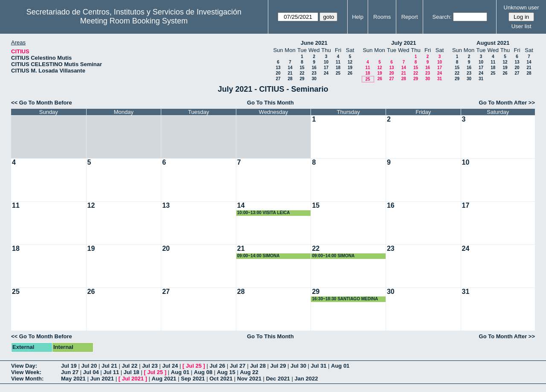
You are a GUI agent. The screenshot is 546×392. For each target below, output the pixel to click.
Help (358, 17)
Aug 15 (226, 372)
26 (350, 73)
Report (410, 17)
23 (314, 73)
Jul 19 (69, 366)
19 (350, 68)
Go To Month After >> (507, 103)
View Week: (26, 372)
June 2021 (314, 43)
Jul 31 (319, 366)
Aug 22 (249, 372)
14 (290, 68)
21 (290, 73)
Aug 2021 (164, 379)
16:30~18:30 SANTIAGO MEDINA (345, 299)
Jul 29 (278, 366)
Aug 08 (203, 372)
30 (314, 79)
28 (290, 79)
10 (326, 62)
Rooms (382, 17)
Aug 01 (340, 366)
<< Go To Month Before (42, 103)
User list (521, 26)
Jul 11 (111, 372)
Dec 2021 (278, 379)
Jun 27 (70, 372)
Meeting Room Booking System (134, 21)
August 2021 (493, 43)
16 (314, 68)
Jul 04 (91, 372)
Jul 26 (217, 366)
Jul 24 (170, 366)
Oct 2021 (221, 379)
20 (278, 73)
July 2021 (404, 43)
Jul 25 (194, 366)
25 (338, 73)
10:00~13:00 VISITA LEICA (264, 213)
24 (326, 73)
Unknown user (521, 7)
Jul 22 (129, 366)
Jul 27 (238, 366)
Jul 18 (132, 372)
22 (302, 73)
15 (302, 68)
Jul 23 (150, 366)
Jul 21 (109, 366)
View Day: (24, 366)
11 (338, 62)
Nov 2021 (249, 379)
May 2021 (73, 379)
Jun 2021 (102, 379)
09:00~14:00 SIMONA (258, 256)
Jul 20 (89, 366)
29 (302, 79)
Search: (442, 17)
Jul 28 (258, 366)
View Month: (27, 379)
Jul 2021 (133, 379)
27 (278, 79)
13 (278, 68)
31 (440, 79)
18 (338, 68)
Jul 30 (298, 366)
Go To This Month (270, 103)
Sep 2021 (193, 379)
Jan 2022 (306, 379)
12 (350, 62)
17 (326, 68)
